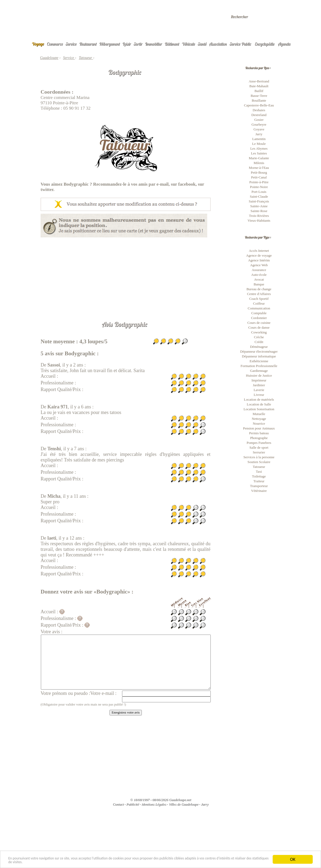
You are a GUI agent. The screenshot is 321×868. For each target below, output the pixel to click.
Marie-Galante (259, 158)
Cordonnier (259, 318)
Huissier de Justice (259, 375)
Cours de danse (259, 327)
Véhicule (188, 44)
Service (71, 44)
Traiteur (259, 481)
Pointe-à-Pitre (259, 182)
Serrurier (259, 452)
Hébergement (109, 44)
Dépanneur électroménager (259, 351)
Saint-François (259, 201)
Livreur (259, 395)
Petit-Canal (259, 177)
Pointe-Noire (259, 187)
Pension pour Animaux (259, 428)
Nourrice (259, 423)
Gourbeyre (259, 124)
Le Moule (259, 144)
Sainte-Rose (259, 211)
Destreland (259, 115)
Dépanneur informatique (259, 356)
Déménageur (259, 347)
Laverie (259, 390)
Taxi (259, 471)
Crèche (259, 337)
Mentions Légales (154, 804)
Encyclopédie (264, 44)
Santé (202, 44)
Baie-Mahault (259, 86)
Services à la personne (259, 457)
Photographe (259, 438)
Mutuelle (259, 414)
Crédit (259, 342)
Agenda (284, 44)
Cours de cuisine (259, 323)
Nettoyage (259, 419)
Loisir (127, 44)
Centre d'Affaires (259, 294)
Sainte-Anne (259, 206)
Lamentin (259, 139)
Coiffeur (259, 303)
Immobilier (153, 44)
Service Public (240, 44)
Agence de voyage (259, 255)
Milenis (259, 163)
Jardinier (259, 385)
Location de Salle (259, 404)
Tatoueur (259, 467)
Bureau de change (259, 289)
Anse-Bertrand (259, 81)
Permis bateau (259, 433)
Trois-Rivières (259, 216)
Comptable (259, 313)
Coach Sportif (259, 299)
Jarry (259, 134)
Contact (118, 804)
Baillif (259, 91)
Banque (259, 284)
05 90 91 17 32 (77, 108)
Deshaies (259, 110)
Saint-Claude (259, 196)
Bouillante (259, 100)
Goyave (259, 129)
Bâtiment (172, 44)
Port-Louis (259, 192)
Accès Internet (259, 251)
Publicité (133, 804)
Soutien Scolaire (259, 462)
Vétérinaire (259, 491)
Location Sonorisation (259, 409)
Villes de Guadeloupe (183, 804)
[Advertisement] (126, 275)
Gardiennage (259, 371)
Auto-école (259, 275)
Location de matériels (259, 399)
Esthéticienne (259, 361)
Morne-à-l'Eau (259, 168)
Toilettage (259, 476)
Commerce (55, 44)
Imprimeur (259, 380)
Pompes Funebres (259, 443)
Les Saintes (259, 153)
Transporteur (259, 486)
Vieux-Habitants (259, 220)
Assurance (259, 270)
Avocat (259, 279)
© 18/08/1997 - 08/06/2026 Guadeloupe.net (160, 800)
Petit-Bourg (259, 172)
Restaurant (88, 44)
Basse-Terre (259, 96)
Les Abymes (259, 148)
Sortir (138, 44)
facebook (187, 184)
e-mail (163, 184)
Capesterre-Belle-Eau (259, 105)
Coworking (259, 332)
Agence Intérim (259, 260)
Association (218, 44)
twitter (47, 190)
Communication (259, 308)
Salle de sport (259, 447)
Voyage (38, 44)
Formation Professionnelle (259, 366)
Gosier (259, 120)
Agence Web (259, 265)
